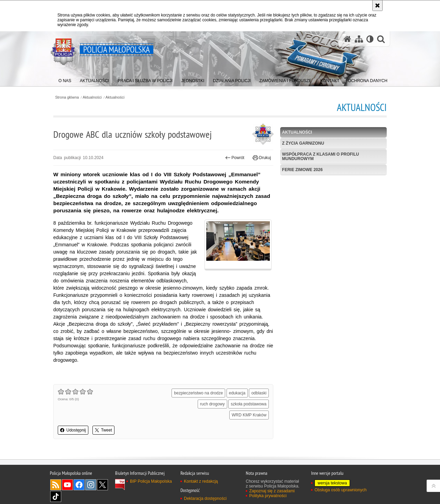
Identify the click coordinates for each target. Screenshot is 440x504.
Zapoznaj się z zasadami (272, 491)
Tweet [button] (103, 430)
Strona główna (67, 97)
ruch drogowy (212, 404)
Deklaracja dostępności (205, 499)
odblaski (259, 393)
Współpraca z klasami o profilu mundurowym (321, 156)
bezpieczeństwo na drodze (198, 393)
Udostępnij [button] (73, 430)
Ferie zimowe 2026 (302, 170)
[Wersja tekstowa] (370, 39)
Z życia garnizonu (303, 143)
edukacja (237, 393)
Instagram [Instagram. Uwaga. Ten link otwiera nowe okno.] (91, 485)
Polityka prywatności (268, 496)
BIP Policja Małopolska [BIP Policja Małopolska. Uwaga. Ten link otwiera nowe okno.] (151, 481)
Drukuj (262, 158)
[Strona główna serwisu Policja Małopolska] (348, 39)
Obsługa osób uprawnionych (340, 490)
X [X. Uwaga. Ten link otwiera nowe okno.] (102, 485)
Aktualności (92, 97)
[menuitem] (65, 79)
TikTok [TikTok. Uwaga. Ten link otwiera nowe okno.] (56, 496)
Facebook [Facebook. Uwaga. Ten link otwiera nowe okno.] (79, 485)
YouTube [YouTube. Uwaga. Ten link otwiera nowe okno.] (67, 485)
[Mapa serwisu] (359, 39)
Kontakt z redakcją (201, 481)
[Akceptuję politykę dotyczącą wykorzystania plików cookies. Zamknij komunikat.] (377, 5)
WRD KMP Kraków (249, 415)
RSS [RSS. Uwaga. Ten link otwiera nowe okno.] (56, 485)
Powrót (235, 158)
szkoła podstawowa (249, 404)
